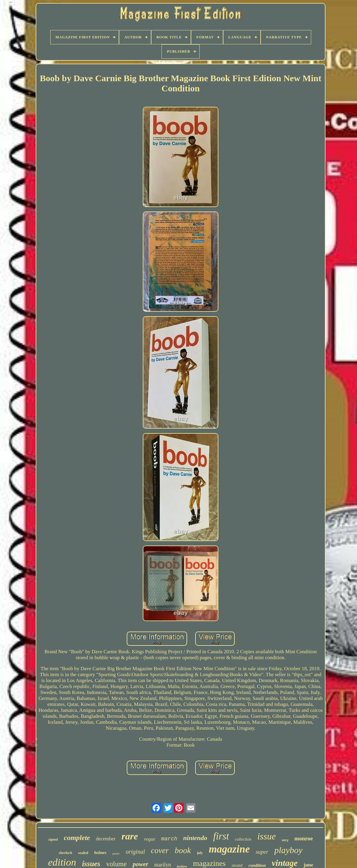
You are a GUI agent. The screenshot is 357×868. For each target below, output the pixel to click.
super (262, 852)
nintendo (195, 838)
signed (53, 839)
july (200, 853)
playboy (288, 850)
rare (130, 836)
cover (160, 850)
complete (77, 838)
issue (267, 836)
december (106, 839)
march (169, 839)
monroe (304, 838)
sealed (83, 853)
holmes (100, 853)
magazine (229, 849)
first (221, 836)
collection (243, 839)
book (183, 850)
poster (116, 854)
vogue (150, 839)
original (135, 852)
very (285, 840)
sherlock (65, 853)
